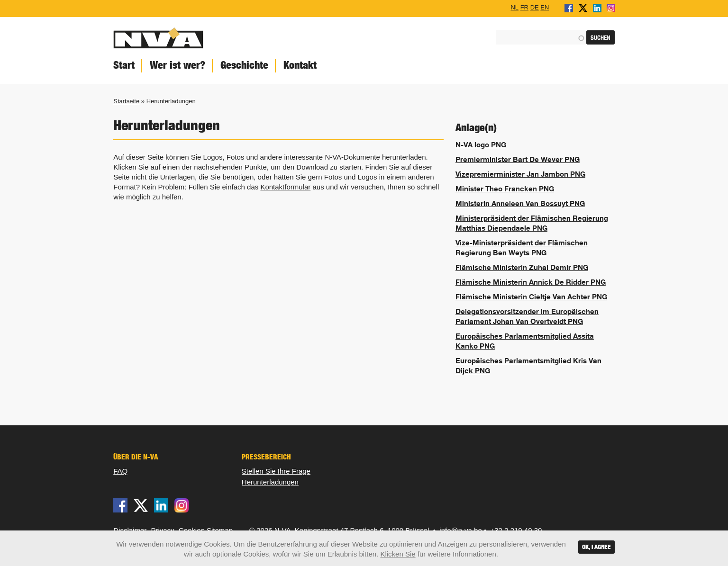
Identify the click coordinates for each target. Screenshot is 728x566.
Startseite (126, 101)
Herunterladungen (270, 482)
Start (124, 65)
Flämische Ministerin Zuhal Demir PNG (522, 267)
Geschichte (244, 65)
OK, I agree (596, 547)
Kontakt (300, 65)
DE (535, 7)
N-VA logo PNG (481, 144)
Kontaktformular (285, 187)
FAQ (120, 471)
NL (514, 7)
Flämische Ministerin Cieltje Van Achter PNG (531, 296)
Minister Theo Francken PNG (505, 189)
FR (524, 7)
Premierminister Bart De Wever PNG (518, 159)
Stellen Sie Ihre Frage (276, 471)
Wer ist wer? (177, 65)
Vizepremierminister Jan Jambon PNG (520, 174)
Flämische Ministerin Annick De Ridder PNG (531, 282)
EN (545, 7)
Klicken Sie (398, 554)
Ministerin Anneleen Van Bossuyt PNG (520, 203)
